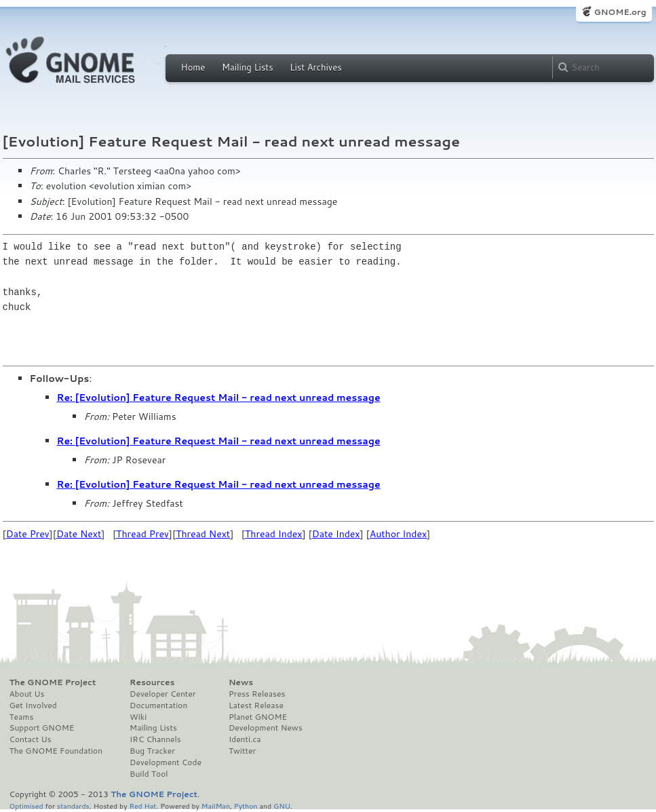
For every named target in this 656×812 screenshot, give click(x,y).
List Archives (315, 67)
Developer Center (162, 694)
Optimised (26, 806)
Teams (22, 717)
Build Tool (149, 774)
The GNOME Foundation (56, 751)
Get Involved (33, 705)
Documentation (158, 705)
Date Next (79, 534)
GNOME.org (620, 12)
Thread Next (203, 534)
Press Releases (257, 694)
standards (73, 806)
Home (193, 67)
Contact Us (31, 739)
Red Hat (142, 806)
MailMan (216, 806)
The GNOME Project (53, 682)
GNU (282, 806)
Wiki (138, 717)
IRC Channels (155, 739)
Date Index (336, 534)
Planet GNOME (258, 717)
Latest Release (256, 705)
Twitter (242, 751)
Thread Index (274, 534)
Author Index (398, 534)
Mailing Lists (248, 67)
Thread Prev (142, 534)
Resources (152, 682)
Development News (266, 728)
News (241, 682)
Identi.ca (245, 739)
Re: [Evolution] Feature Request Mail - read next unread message (219, 398)
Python (246, 806)
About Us (27, 694)
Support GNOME (42, 728)
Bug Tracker (152, 751)
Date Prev (28, 534)
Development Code (166, 762)
